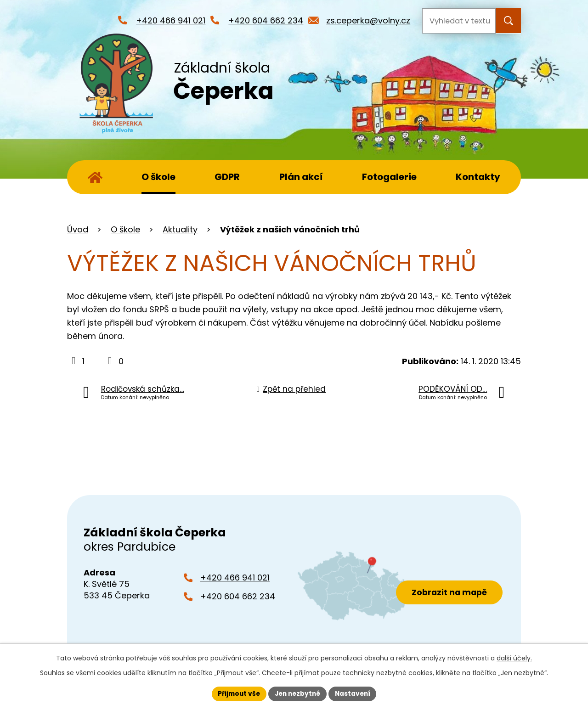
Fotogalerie (389, 177)
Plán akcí (301, 177)
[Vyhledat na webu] (459, 21)
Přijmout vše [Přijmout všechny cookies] (237, 693)
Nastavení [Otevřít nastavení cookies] (355, 693)
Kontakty (478, 177)
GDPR (227, 177)
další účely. (514, 658)
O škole (158, 177)
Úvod (95, 177)
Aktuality (180, 229)
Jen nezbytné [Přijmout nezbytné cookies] (297, 693)
